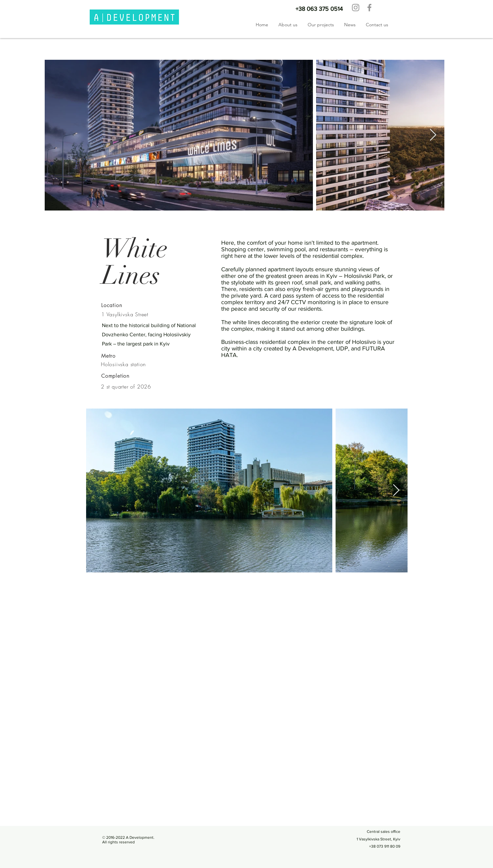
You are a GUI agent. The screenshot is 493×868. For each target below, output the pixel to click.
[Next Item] (433, 135)
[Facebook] (369, 8)
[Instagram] (356, 8)
